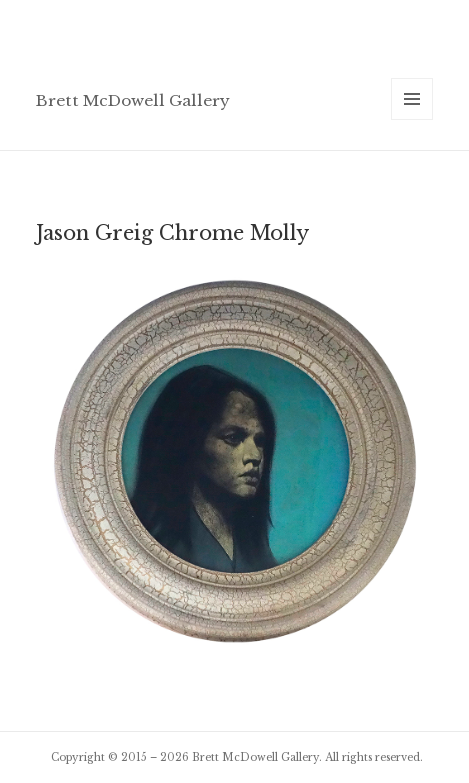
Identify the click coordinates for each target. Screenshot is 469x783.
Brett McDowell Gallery (133, 100)
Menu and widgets (412, 119)
